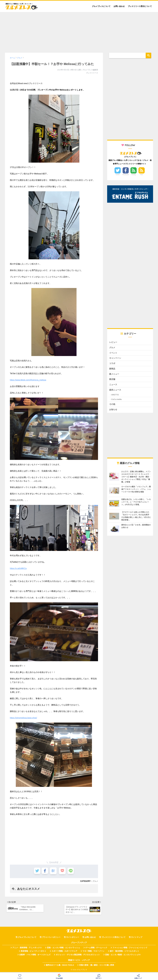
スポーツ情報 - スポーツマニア (64, 952)
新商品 (112, 370)
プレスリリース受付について (140, 6)
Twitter (118, 175)
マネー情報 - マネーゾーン (93, 952)
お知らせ (113, 412)
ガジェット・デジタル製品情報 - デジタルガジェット (78, 956)
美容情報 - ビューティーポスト (33, 952)
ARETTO (115, 397)
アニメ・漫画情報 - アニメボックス (27, 949)
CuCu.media (116, 401)
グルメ (95, 881)
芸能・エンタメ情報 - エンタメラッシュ (63, 949)
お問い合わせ (119, 6)
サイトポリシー (73, 938)
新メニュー (114, 375)
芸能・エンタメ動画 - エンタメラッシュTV (123, 956)
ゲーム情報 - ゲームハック (96, 949)
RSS (142, 175)
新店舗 (112, 381)
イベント (113, 353)
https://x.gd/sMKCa (18, 568)
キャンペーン (116, 359)
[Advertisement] (79, 31)
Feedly (134, 175)
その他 (112, 406)
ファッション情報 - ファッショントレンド (130, 949)
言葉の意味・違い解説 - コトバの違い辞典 (97, 966)
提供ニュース (116, 392)
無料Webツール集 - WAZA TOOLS (60, 966)
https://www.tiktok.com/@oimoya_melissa (28, 380)
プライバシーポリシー (51, 938)
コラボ (112, 364)
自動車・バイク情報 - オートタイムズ (35, 956)
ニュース (113, 386)
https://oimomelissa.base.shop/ (23, 718)
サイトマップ (137, 938)
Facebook (126, 175)
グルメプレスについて (101, 6)
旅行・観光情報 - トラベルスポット (124, 952)
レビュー (113, 342)
